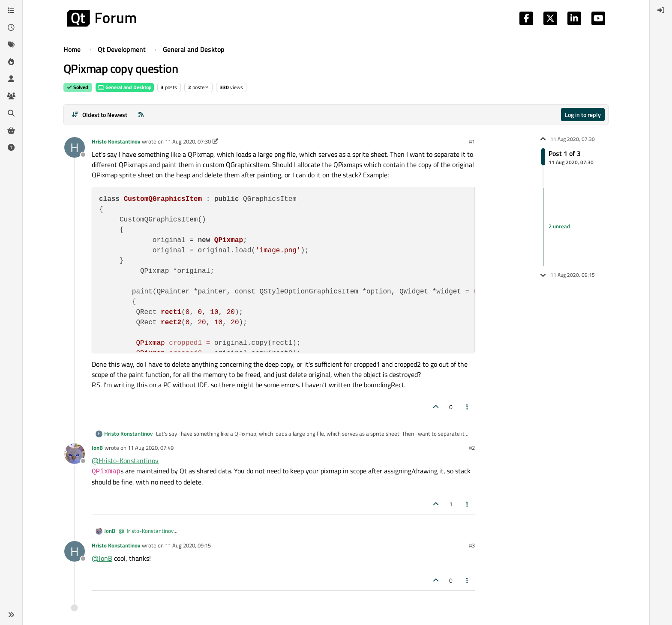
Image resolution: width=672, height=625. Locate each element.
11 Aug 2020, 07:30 (188, 141)
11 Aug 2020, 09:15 (188, 545)
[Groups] (11, 96)
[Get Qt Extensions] (11, 130)
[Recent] (11, 27)
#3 (472, 545)
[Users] (11, 79)
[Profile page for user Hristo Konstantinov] (75, 147)
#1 (472, 141)
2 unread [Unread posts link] (559, 227)
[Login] (661, 10)
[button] (11, 615)
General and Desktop (125, 87)
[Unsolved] (11, 147)
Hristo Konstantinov (116, 141)
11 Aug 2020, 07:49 (151, 448)
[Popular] (11, 62)
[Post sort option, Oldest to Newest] (99, 115)
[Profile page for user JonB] (75, 454)
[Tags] (11, 45)
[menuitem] (661, 10)
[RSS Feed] (141, 115)
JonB (97, 448)
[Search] (11, 113)
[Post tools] (468, 407)
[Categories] (11, 10)
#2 (472, 448)
